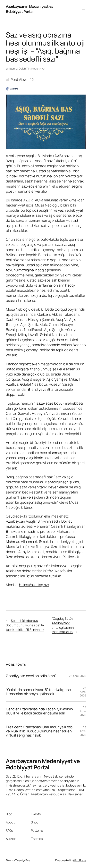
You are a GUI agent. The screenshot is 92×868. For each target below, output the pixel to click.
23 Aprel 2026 (83, 731)
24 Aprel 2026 (83, 711)
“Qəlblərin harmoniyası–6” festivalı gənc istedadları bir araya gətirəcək (38, 692)
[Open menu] (84, 9)
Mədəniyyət (38, 68)
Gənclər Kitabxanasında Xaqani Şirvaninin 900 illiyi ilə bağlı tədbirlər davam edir (39, 711)
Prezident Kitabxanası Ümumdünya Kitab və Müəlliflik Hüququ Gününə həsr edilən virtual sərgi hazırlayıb (39, 731)
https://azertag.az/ (34, 585)
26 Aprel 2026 (78, 676)
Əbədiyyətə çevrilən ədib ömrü (31, 676)
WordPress (80, 860)
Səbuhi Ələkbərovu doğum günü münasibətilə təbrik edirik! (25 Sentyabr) (25, 625)
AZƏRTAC (31, 200)
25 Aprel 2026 (83, 692)
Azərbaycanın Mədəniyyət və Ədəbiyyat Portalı (29, 9)
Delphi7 (23, 68)
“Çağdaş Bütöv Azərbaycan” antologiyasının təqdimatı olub (63, 625)
